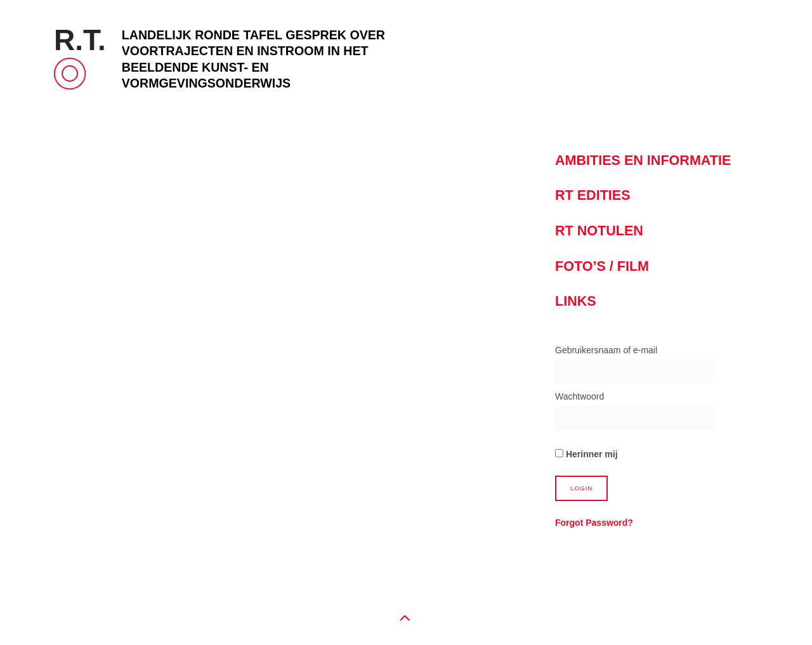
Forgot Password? (594, 523)
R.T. (80, 40)
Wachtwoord (580, 396)
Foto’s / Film (602, 266)
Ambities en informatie (643, 160)
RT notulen (599, 231)
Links (576, 301)
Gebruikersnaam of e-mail (606, 350)
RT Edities (593, 195)
